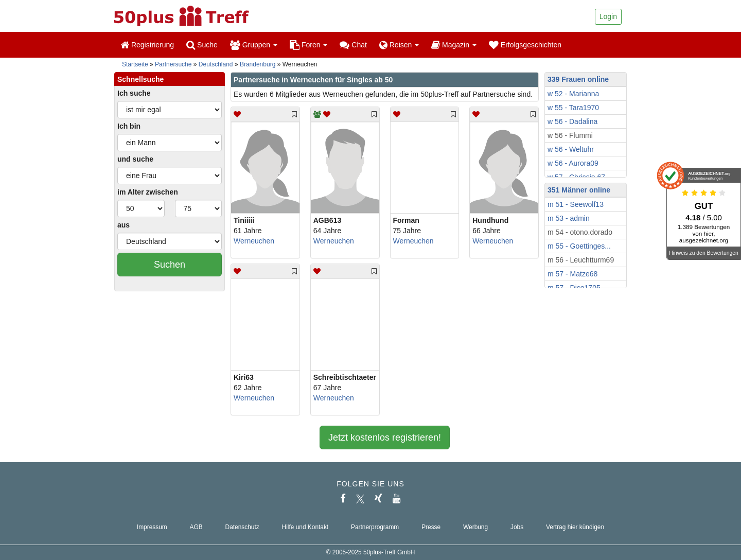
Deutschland (216, 64)
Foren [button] (308, 45)
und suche (135, 159)
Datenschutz (242, 527)
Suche (202, 45)
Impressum (152, 527)
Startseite (135, 64)
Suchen (170, 265)
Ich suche (134, 93)
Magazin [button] (454, 45)
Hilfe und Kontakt (305, 527)
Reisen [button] (399, 45)
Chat (353, 45)
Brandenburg (258, 64)
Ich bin (129, 126)
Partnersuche (173, 64)
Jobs (517, 527)
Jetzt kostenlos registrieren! (385, 437)
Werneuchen (254, 241)
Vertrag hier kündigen (575, 527)
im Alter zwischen (148, 192)
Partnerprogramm (375, 527)
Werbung (475, 527)
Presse (431, 527)
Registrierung (147, 45)
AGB (196, 527)
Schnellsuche (140, 79)
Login (608, 16)
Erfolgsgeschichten (525, 45)
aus (123, 225)
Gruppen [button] (254, 45)
